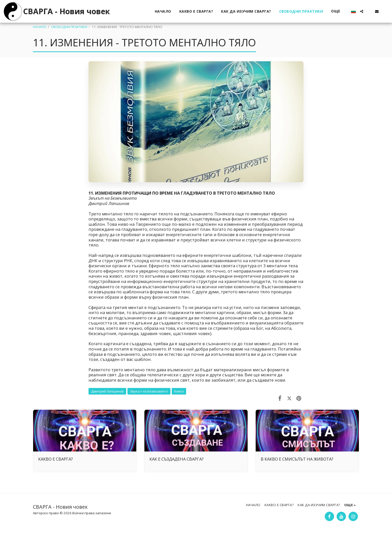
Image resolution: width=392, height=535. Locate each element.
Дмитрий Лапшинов (107, 391)
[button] (362, 11)
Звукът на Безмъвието (149, 391)
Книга (179, 391)
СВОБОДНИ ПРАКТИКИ (69, 27)
